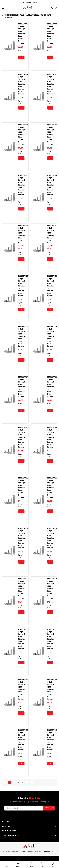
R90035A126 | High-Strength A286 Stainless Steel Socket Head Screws (23, 440)
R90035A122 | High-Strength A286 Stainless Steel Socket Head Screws (23, 339)
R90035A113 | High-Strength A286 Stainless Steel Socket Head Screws (52, 85)
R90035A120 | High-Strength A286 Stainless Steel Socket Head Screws (23, 288)
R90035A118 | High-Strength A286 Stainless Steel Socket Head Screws (23, 237)
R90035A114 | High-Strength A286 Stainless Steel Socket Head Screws (23, 135)
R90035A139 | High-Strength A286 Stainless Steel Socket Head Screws (23, 745)
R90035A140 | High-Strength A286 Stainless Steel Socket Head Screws (52, 745)
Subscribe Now (49, 813)
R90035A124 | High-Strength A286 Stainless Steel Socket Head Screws (23, 389)
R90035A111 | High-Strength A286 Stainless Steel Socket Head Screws (52, 34)
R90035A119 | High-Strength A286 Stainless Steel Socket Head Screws (52, 237)
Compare (27, 2)
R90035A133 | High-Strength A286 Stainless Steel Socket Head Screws (23, 593)
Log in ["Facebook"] (35, 2)
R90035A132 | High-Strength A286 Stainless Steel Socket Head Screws (52, 542)
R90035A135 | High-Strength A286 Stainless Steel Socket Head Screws (23, 643)
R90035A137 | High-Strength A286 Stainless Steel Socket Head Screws (23, 694)
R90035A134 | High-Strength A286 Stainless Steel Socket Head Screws (52, 593)
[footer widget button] (29, 827)
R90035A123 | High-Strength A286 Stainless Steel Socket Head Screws (52, 339)
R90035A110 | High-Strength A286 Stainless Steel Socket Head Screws (23, 34)
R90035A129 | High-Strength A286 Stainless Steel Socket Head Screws (52, 491)
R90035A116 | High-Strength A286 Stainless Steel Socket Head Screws (23, 186)
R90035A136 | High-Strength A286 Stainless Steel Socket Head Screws (52, 643)
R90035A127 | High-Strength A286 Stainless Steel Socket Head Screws (52, 440)
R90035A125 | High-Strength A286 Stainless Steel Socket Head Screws (52, 389)
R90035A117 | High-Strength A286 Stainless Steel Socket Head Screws (52, 186)
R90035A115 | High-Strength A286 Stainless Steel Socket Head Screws (52, 135)
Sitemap (46, 857)
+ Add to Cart (21, 58)
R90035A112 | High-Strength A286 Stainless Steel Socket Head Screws (23, 85)
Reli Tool (22, 857)
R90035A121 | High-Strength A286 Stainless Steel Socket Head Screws (52, 288)
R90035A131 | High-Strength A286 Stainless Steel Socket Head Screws (23, 542)
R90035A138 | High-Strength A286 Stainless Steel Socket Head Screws (52, 694)
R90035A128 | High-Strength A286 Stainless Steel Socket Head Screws (23, 491)
